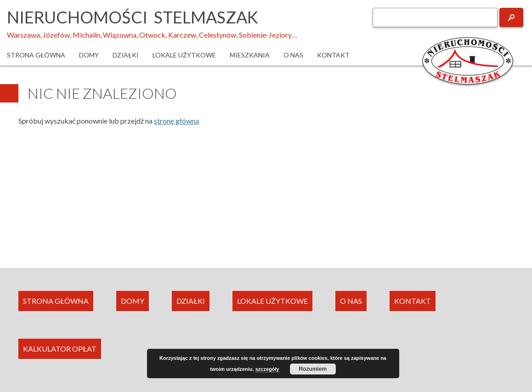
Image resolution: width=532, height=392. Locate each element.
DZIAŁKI (191, 301)
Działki (126, 55)
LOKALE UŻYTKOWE (272, 301)
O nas (293, 55)
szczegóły (267, 369)
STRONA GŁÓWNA (56, 301)
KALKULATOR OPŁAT (60, 349)
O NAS (351, 301)
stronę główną (176, 121)
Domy (89, 55)
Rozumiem (313, 369)
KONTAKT (413, 301)
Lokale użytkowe (184, 55)
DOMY (133, 301)
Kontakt (333, 55)
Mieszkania (250, 55)
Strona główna (36, 55)
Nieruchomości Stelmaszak (133, 17)
